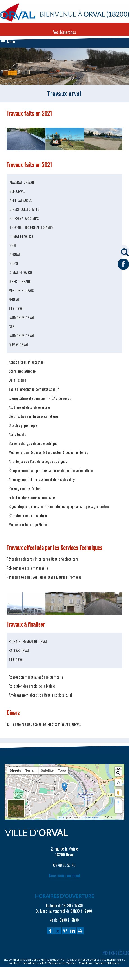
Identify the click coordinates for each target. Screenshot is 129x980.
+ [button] (118, 803)
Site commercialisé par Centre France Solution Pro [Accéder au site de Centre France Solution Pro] (34, 960)
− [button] (118, 810)
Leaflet (62, 818)
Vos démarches (64, 32)
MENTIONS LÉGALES (116, 953)
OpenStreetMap (90, 818)
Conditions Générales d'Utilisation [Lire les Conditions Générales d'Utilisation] (100, 963)
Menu (11, 41)
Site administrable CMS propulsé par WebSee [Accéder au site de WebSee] (50, 963)
